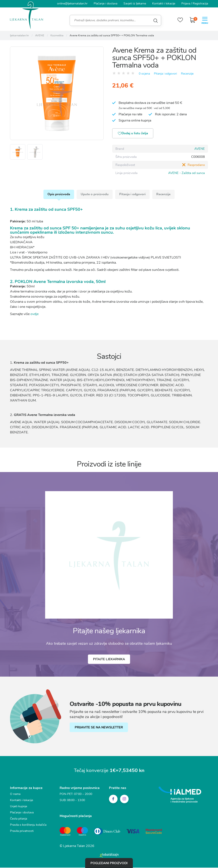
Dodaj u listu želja (134, 134)
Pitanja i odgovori (165, 74)
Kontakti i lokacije (164, 4)
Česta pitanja (19, 820)
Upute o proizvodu (94, 195)
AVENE (200, 149)
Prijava (186, 4)
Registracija (200, 4)
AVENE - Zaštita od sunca (186, 173)
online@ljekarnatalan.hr (72, 4)
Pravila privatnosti (22, 832)
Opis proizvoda (58, 195)
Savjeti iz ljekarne (135, 4)
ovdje (34, 315)
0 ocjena (144, 74)
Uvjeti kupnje (19, 808)
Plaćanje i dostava (105, 4)
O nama (15, 795)
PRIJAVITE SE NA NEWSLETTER (99, 729)
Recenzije (187, 74)
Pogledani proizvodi (109, 863)
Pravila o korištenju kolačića (28, 826)
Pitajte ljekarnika (109, 660)
